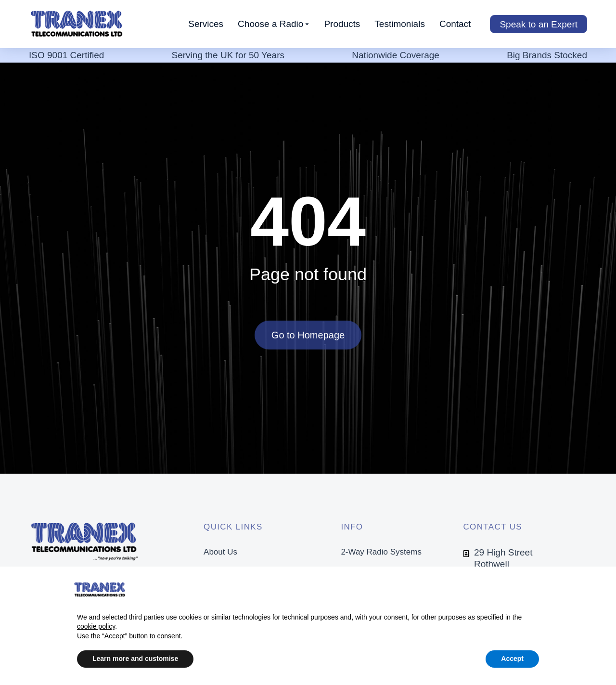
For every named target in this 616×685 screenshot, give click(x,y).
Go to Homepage (308, 335)
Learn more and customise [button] (135, 659)
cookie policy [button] (96, 626)
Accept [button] (512, 659)
